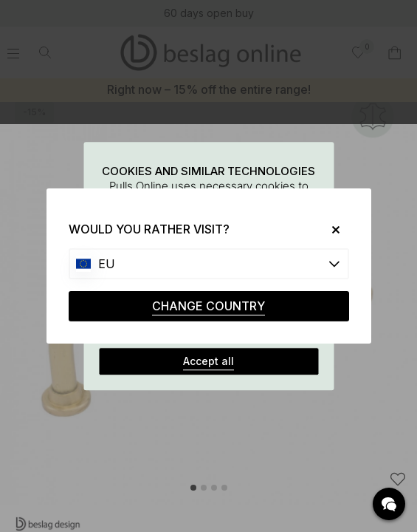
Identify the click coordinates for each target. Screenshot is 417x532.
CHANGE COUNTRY (208, 306)
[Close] (330, 229)
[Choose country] (209, 264)
